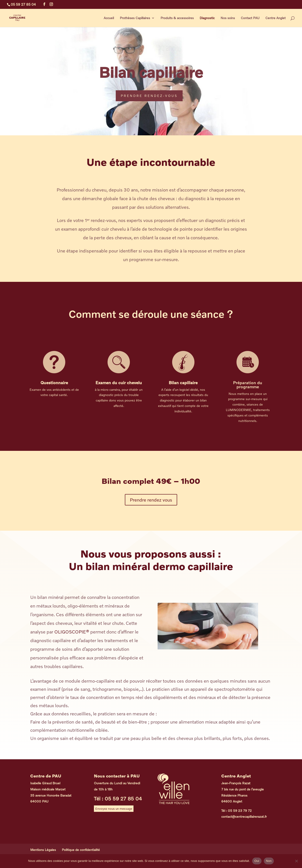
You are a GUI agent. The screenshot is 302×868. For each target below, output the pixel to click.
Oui (257, 861)
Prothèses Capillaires (135, 18)
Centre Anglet (276, 18)
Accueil (109, 18)
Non (269, 861)
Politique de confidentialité (81, 850)
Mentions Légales (43, 850)
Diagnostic (207, 18)
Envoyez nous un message (114, 809)
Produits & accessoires (177, 18)
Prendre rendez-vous (149, 96)
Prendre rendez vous (151, 500)
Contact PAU (250, 18)
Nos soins (228, 18)
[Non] (296, 861)
